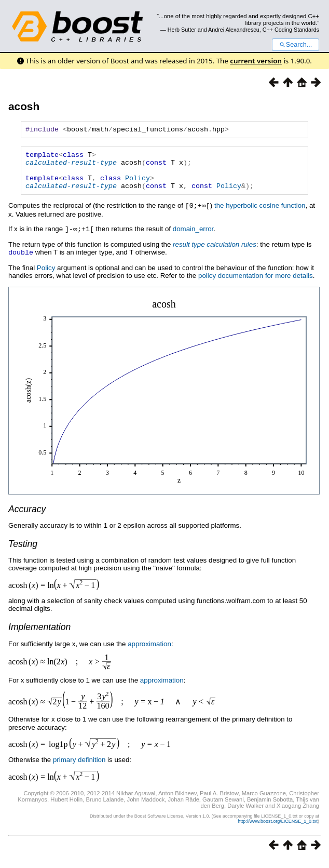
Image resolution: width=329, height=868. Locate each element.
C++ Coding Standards (291, 30)
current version (256, 61)
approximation (149, 652)
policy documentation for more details (256, 283)
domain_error (193, 238)
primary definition (79, 767)
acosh (24, 106)
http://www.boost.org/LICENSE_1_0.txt (278, 829)
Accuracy (27, 517)
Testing (23, 552)
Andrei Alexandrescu (234, 30)
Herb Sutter (182, 30)
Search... (296, 45)
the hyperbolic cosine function (260, 215)
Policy (138, 185)
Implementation (39, 635)
